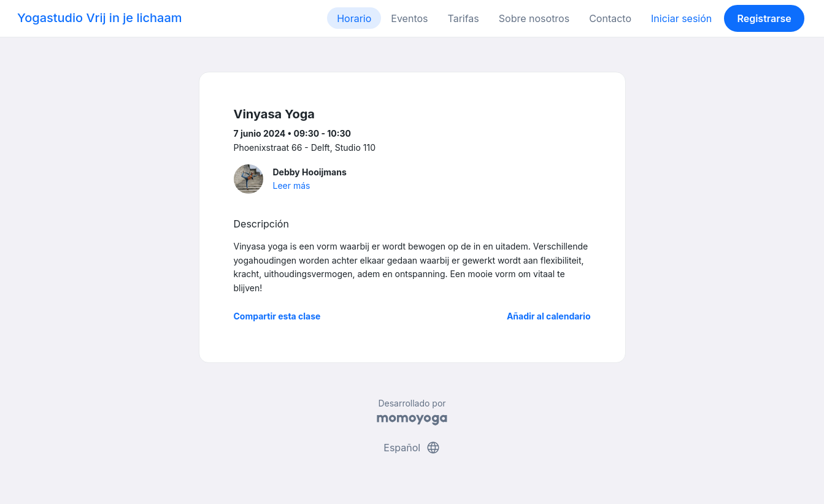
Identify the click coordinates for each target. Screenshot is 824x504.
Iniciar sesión (681, 18)
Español (412, 448)
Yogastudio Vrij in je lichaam (100, 18)
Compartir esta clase (277, 316)
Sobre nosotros (534, 18)
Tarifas (464, 18)
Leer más (292, 185)
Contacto (610, 18)
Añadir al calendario (549, 316)
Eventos (409, 18)
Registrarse (764, 18)
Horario (354, 18)
